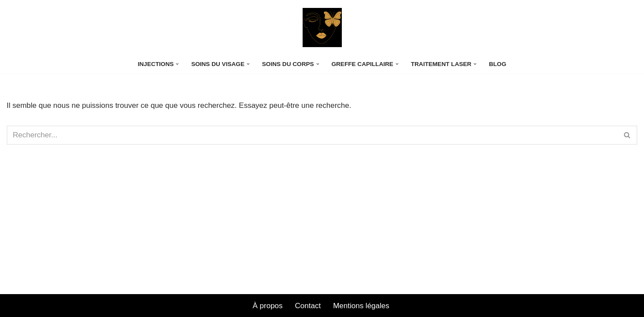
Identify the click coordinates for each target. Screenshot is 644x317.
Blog (498, 64)
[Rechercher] (312, 135)
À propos (268, 306)
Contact (308, 306)
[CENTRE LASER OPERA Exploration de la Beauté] (322, 28)
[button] (177, 64)
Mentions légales (362, 306)
